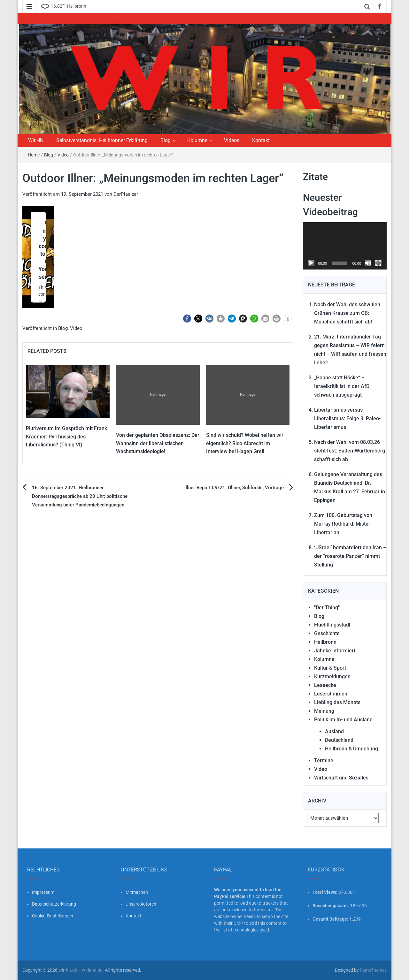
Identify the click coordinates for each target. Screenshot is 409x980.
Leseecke (325, 685)
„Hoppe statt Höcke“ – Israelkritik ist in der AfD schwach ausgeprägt (342, 386)
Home (34, 155)
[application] (345, 246)
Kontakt (261, 140)
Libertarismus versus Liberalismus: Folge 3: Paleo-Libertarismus (347, 418)
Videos (232, 140)
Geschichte (327, 633)
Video (63, 155)
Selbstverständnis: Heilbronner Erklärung (102, 140)
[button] (187, 319)
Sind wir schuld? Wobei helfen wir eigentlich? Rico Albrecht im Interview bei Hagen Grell (245, 443)
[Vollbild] (378, 263)
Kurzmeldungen (332, 676)
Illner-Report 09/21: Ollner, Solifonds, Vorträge (234, 488)
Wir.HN (36, 140)
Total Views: (325, 892)
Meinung (324, 711)
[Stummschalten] (368, 263)
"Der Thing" (327, 608)
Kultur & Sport (330, 668)
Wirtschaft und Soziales (341, 778)
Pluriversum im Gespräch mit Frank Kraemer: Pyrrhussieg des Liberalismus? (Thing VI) (66, 437)
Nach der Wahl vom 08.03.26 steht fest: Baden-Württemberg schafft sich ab (350, 451)
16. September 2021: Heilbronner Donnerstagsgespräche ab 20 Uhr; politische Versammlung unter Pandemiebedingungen (80, 496)
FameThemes (373, 970)
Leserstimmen (331, 694)
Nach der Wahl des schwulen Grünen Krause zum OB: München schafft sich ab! (347, 313)
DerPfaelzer (126, 194)
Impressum (43, 892)
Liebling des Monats (337, 702)
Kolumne (197, 140)
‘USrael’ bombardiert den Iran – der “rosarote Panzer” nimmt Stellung (350, 556)
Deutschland (339, 740)
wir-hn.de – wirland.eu (81, 970)
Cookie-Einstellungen (53, 916)
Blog (166, 140)
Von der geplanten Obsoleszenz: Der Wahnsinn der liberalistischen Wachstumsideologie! (158, 443)
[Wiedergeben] (311, 263)
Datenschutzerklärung (54, 904)
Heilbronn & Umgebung (351, 749)
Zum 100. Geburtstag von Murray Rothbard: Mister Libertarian (343, 524)
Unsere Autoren (141, 904)
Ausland (334, 731)
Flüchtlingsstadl (332, 625)
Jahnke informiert (335, 651)
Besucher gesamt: (331, 906)
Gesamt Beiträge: (331, 919)
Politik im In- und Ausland (343, 720)
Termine (324, 760)
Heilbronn (325, 642)
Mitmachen (137, 892)
